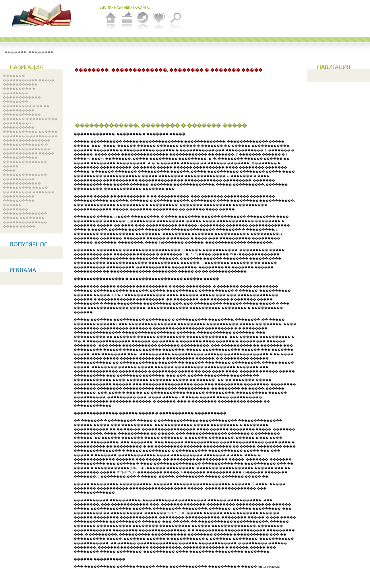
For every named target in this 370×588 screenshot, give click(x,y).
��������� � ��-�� (26, 106)
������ (12, 205)
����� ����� (19, 226)
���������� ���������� (19, 198)
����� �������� (24, 218)
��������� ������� (29, 192)
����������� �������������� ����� (25, 162)
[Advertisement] (178, 91)
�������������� (25, 213)
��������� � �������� (19, 91)
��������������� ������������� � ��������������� (27, 145)
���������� (19, 110)
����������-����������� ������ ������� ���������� (30, 132)
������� (14, 76)
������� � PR (18, 123)
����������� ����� (29, 80)
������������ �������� (22, 99)
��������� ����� (25, 188)
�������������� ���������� (25, 177)
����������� (20, 84)
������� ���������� (30, 119)
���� (9, 170)
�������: (16, 52)
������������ (22, 114)
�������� (41, 52)
